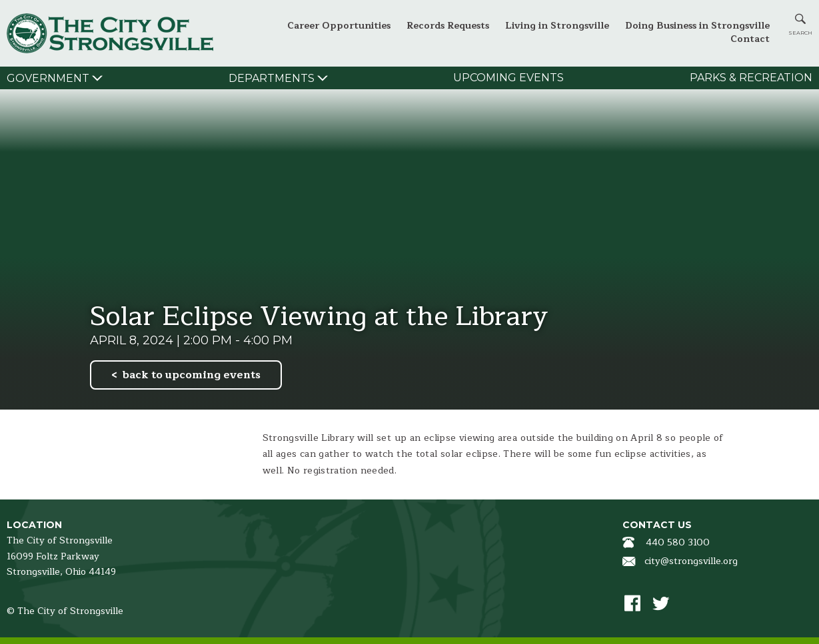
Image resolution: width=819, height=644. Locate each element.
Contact (750, 39)
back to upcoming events (192, 375)
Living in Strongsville (557, 26)
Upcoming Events (508, 78)
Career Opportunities (339, 26)
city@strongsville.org (691, 561)
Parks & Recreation (751, 78)
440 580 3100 (678, 542)
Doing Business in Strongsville (697, 26)
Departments (272, 78)
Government (48, 78)
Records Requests (448, 26)
